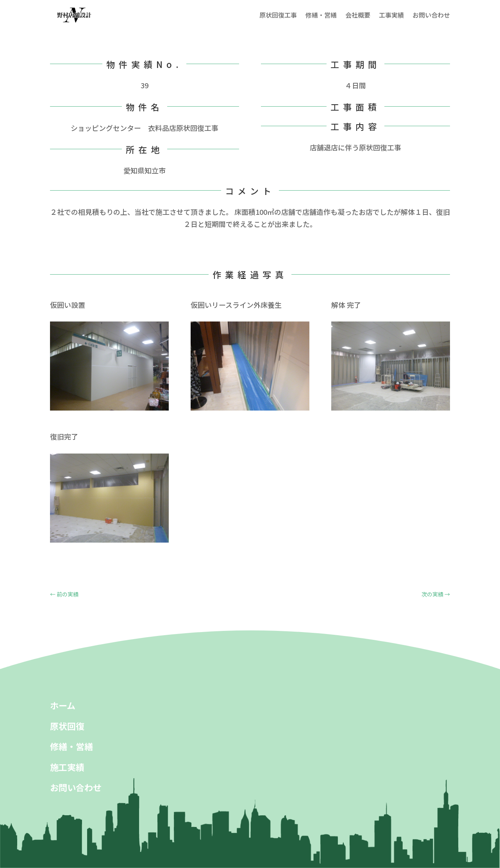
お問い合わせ (431, 15)
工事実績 (391, 15)
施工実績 (67, 767)
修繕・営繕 (321, 15)
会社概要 (358, 15)
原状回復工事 (278, 15)
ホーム (63, 705)
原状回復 (67, 726)
